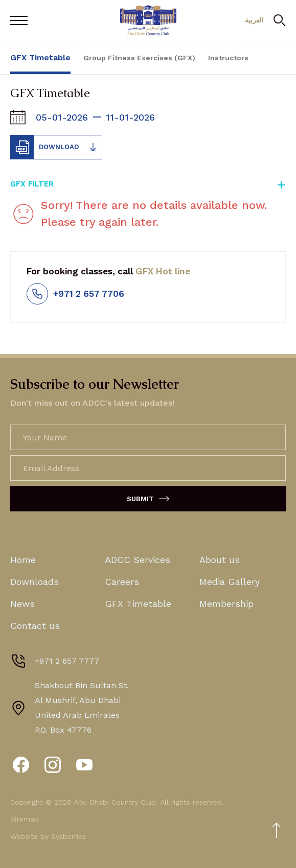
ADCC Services (138, 560)
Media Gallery (230, 582)
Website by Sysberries (48, 836)
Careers (122, 582)
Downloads (35, 582)
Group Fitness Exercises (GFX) (139, 58)
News (22, 604)
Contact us (35, 626)
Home (23, 560)
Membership (226, 604)
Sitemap (25, 819)
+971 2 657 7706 (75, 294)
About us (220, 560)
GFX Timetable (40, 57)
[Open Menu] (21, 20)
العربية (254, 20)
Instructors (228, 58)
